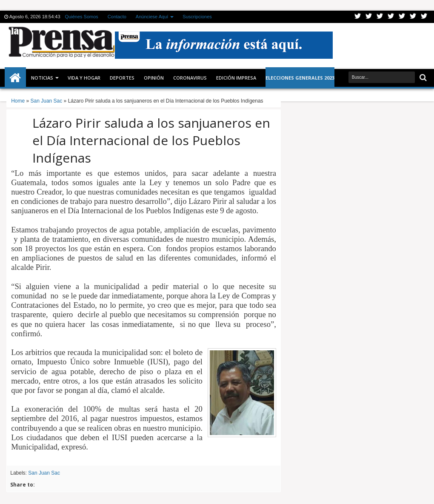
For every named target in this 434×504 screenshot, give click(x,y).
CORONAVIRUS (190, 78)
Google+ (380, 17)
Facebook (369, 17)
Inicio (15, 78)
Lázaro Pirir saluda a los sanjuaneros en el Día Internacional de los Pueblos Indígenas (151, 140)
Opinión (154, 78)
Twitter (358, 17)
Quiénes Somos (82, 17)
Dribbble (413, 17)
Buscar (422, 78)
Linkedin (402, 17)
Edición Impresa (236, 78)
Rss (391, 17)
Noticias (42, 78)
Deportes (122, 78)
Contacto (117, 17)
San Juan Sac (44, 473)
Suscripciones (197, 17)
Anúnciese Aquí (152, 17)
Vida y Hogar (84, 78)
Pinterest (424, 17)
